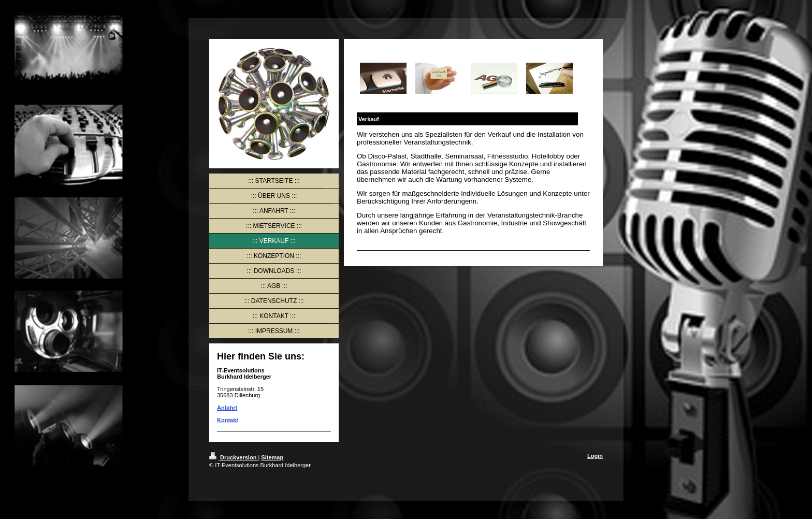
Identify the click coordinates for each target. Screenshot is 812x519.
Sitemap (272, 457)
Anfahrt (227, 408)
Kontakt (228, 420)
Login (595, 456)
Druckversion (234, 457)
